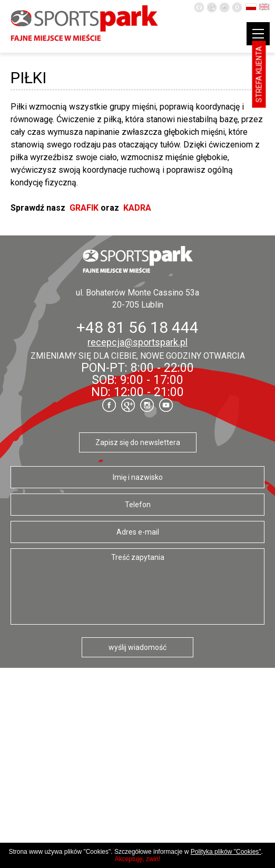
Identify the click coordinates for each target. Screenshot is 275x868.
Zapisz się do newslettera (138, 442)
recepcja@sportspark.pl (137, 342)
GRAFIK (84, 208)
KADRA (137, 208)
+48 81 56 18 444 (137, 327)
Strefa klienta (259, 75)
